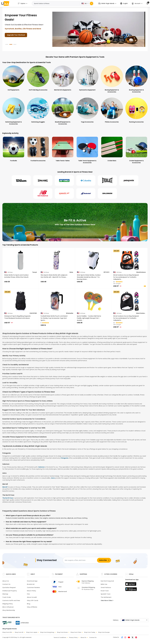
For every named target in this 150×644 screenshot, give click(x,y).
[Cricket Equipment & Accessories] (136, 150)
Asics (53, 478)
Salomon (41, 467)
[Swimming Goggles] (38, 110)
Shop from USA (7, 632)
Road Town (105, 591)
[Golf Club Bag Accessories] (38, 78)
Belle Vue (104, 584)
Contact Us (6, 584)
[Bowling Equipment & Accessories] (136, 79)
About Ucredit (32, 597)
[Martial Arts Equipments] (63, 78)
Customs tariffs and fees (11, 600)
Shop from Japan (32, 632)
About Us (6, 581)
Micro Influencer (8, 607)
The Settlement (106, 597)
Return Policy (31, 591)
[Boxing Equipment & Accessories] (112, 79)
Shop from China (76, 632)
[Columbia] (86, 181)
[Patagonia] (129, 181)
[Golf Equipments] (14, 78)
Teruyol (35, 272)
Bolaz (71, 272)
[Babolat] (86, 193)
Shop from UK (19, 632)
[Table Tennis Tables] (63, 149)
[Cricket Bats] (112, 149)
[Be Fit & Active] (75, 222)
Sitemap (5, 594)
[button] (107, 3)
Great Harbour (106, 587)
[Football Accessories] (38, 149)
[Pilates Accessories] (112, 110)
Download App (32, 581)
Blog (29, 604)
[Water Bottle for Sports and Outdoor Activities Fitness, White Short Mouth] (21, 260)
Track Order (7, 597)
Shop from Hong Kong (47, 632)
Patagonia (64, 458)
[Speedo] (64, 193)
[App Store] (131, 585)
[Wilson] (21, 181)
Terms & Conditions (60, 637)
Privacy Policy (73, 637)
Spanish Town (106, 594)
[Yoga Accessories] (87, 110)
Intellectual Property (10, 591)
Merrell (5, 487)
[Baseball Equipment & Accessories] (63, 111)
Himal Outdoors (141, 313)
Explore (22, 3)
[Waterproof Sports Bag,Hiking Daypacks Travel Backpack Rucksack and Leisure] (21, 301)
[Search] (92, 3)
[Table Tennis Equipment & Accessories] (87, 150)
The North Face (8, 498)
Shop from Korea (62, 632)
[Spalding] (43, 181)
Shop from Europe (104, 632)
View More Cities (107, 600)
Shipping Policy (8, 604)
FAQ (28, 594)
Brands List (31, 584)
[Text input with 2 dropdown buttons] (56, 4)
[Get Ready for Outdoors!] (99, 29)
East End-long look (107, 581)
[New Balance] (43, 193)
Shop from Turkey (90, 632)
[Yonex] (64, 181)
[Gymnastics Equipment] (87, 78)
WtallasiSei (70, 313)
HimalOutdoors (141, 272)
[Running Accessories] (136, 110)
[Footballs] (14, 149)
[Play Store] (131, 590)
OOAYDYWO (33, 313)
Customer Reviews (33, 587)
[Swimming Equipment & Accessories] (14, 111)
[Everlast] (107, 181)
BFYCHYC (107, 272)
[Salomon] (107, 193)
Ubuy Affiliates (32, 607)
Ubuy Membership (9, 610)
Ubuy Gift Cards (33, 600)
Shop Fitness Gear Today (17, 33)
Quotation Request (9, 587)
